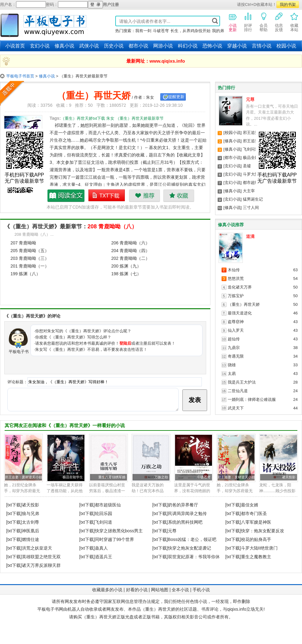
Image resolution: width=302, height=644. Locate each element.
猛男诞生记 (253, 199)
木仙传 (234, 270)
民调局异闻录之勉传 (187, 513)
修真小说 (64, 46)
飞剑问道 (251, 149)
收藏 (179, 196)
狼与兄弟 (31, 513)
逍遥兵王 (104, 557)
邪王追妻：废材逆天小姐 (24, 477)
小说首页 (15, 46)
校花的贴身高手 (256, 539)
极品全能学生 (255, 158)
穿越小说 (237, 46)
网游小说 (163, 46)
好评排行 (248, 22)
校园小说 (286, 46)
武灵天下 (236, 408)
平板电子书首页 (20, 76)
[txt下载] (14, 505)
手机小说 (201, 590)
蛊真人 (101, 548)
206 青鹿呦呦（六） (131, 243)
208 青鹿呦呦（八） (112, 226)
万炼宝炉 (236, 296)
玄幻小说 (40, 46)
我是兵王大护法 (242, 382)
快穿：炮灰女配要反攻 (263, 531)
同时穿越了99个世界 (115, 539)
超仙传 (234, 339)
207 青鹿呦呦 (23, 243)
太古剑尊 (31, 522)
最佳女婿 (250, 505)
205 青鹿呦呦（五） (30, 251)
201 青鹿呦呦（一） (30, 266)
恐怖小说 (212, 46)
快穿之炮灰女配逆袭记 (190, 548)
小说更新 (233, 22)
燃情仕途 (31, 539)
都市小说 (138, 46)
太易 (232, 374)
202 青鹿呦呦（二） (131, 258)
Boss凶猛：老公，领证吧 (192, 539)
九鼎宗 (234, 348)
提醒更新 (176, 97)
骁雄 (232, 365)
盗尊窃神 (236, 322)
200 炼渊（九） (126, 266)
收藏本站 (294, 22)
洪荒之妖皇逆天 (37, 548)
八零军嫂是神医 (256, 522)
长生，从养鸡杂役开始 (190, 31)
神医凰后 (31, 531)
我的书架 (288, 4)
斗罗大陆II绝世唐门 (259, 548)
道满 (250, 236)
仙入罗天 (236, 330)
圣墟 (247, 166)
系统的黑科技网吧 (185, 522)
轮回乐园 (104, 513)
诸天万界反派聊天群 (41, 565)
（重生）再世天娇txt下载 (107, 196)
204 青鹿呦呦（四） (131, 251)
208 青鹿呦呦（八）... (34, 234)
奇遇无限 (236, 356)
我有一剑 (143, 31)
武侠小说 (89, 46)
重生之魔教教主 (256, 557)
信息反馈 (279, 22)
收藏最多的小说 (107, 590)
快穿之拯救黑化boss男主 (119, 531)
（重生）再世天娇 (244, 304)
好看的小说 (137, 590)
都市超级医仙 (255, 183)
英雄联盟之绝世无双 (41, 557)
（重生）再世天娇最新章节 (66, 196)
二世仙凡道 (238, 391)
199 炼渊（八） (25, 274)
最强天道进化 (240, 313)
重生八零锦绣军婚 (112, 477)
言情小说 (262, 46)
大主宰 (249, 191)
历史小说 (114, 46)
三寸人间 (251, 208)
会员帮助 (263, 22)
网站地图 (160, 590)
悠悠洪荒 (236, 278)
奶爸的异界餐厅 (183, 505)
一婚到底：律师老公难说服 (252, 399)
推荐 (144, 196)
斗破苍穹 (161, 31)
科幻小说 (188, 46)
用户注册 (111, 4)
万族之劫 (161, 477)
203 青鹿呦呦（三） (30, 258)
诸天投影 (289, 477)
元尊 (250, 99)
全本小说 (180, 590)
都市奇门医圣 (254, 513)
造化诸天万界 (240, 287)
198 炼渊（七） (126, 274)
